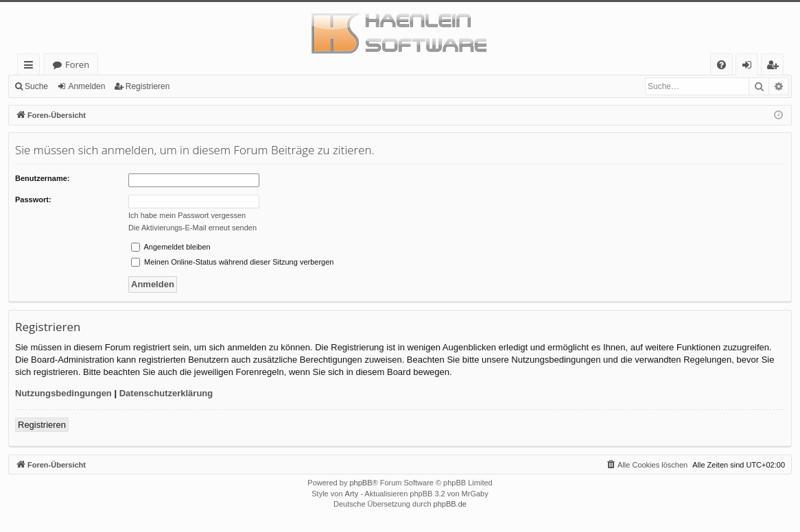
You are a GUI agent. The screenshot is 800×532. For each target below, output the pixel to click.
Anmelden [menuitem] (751, 67)
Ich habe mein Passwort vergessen (187, 215)
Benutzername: (42, 178)
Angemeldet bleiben (171, 247)
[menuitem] (721, 65)
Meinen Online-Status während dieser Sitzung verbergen (232, 262)
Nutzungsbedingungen (63, 393)
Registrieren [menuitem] (775, 67)
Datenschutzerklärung (166, 393)
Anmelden (86, 86)
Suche (36, 86)
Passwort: (33, 199)
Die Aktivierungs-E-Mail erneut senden (192, 228)
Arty (352, 494)
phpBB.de (450, 504)
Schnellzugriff (31, 67)
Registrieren (148, 86)
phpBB (361, 483)
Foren (77, 64)
